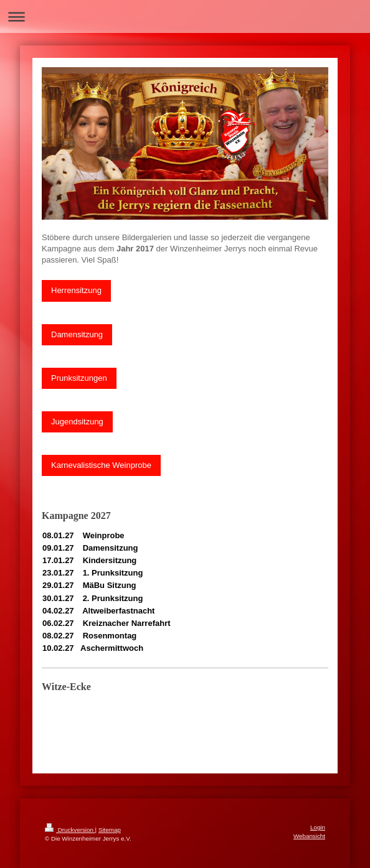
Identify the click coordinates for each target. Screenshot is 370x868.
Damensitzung (77, 334)
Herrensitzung (76, 290)
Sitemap (110, 830)
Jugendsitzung (77, 422)
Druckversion (70, 830)
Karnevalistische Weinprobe (101, 465)
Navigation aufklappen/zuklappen (185, 16)
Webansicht (309, 836)
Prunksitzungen (79, 378)
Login (318, 827)
